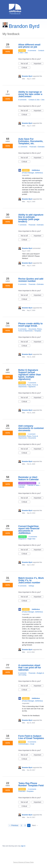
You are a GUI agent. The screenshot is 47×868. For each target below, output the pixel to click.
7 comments (22, 225)
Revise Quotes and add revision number (31, 280)
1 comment (32, 434)
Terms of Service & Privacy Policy (24, 862)
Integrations (22, 539)
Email (32, 744)
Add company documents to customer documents (31, 428)
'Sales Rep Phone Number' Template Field (31, 784)
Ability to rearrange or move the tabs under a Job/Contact (30, 94)
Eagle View (32, 539)
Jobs (26, 53)
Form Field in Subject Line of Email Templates (31, 737)
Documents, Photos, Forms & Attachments (30, 330)
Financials (33, 147)
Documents (32, 438)
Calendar (21, 487)
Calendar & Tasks (33, 485)
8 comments (22, 673)
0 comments (32, 51)
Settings (31, 586)
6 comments (33, 537)
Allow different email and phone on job (29, 46)
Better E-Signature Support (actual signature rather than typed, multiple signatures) (30, 375)
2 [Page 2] (25, 825)
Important (39, 64)
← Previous (14, 825)
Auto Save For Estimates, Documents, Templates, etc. (31, 141)
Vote (8, 52)
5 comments (22, 329)
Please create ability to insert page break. (30, 325)
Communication (23, 744)
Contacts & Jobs (34, 100)
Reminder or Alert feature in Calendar (29, 478)
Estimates (41, 147)
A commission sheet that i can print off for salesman (30, 668)
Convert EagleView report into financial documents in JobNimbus (29, 530)
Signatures (32, 387)
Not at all (26, 64)
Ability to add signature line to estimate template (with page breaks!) (31, 218)
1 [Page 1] (21, 825)
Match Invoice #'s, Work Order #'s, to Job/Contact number (31, 580)
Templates (38, 331)
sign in (23, 846)
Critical (26, 68)
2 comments (32, 789)
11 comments (23, 147)
